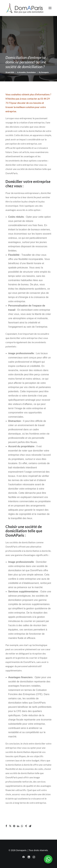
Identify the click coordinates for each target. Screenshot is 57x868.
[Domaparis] (24, 8)
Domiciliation (31, 72)
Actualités (22, 72)
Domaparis (45, 72)
